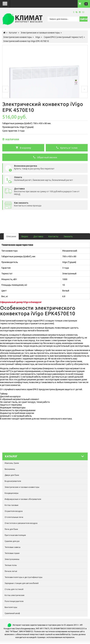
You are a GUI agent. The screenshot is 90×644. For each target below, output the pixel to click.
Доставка (38, 236)
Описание (11, 236)
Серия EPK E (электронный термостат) (63, 37)
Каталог (13, 33)
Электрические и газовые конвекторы (40, 33)
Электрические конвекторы (18, 37)
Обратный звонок (45, 157)
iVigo (38, 37)
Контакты (53, 236)
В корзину (23, 148)
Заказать (68, 236)
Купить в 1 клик (67, 148)
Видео (25, 236)
